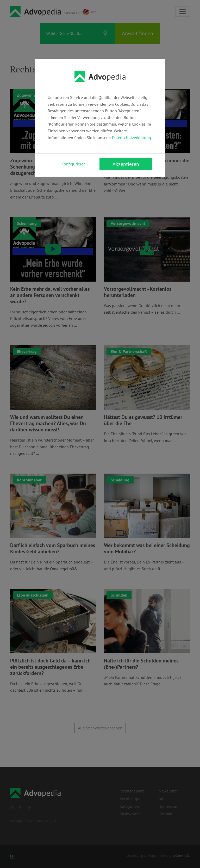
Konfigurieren (74, 164)
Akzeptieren (126, 164)
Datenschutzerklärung (132, 138)
